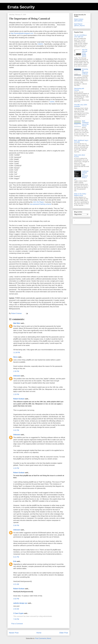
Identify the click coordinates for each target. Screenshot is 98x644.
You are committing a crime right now (80, 36)
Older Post (64, 633)
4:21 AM (16, 584)
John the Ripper (38, 202)
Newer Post (14, 633)
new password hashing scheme (40, 204)
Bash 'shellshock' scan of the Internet (85, 123)
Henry (15, 357)
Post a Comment (17, 624)
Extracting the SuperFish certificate (85, 72)
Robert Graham (19, 399)
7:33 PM (16, 619)
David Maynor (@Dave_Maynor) (79, 25)
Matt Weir (17, 323)
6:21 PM (16, 557)
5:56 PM (16, 525)
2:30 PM (16, 371)
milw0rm (40, 44)
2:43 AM (16, 609)
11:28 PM (17, 353)
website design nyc (20, 603)
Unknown (17, 376)
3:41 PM (16, 430)
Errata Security (21, 7)
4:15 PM (16, 468)
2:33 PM (16, 394)
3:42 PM (16, 599)
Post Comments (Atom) (43, 638)
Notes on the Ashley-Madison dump (80, 195)
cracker (52, 102)
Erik (15, 561)
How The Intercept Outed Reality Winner (85, 53)
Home (39, 633)
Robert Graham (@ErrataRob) (79, 20)
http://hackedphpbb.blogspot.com (22, 33)
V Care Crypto (18, 613)
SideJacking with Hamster (79, 89)
